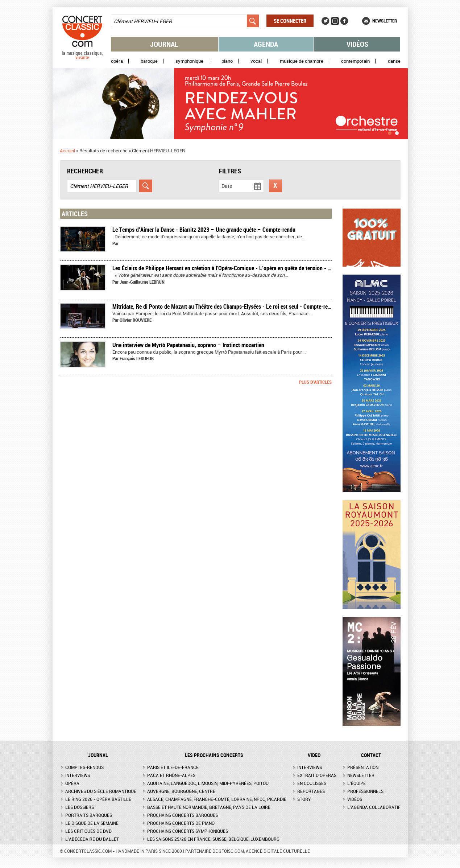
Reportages (311, 791)
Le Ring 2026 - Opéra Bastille (98, 799)
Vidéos (357, 44)
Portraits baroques (89, 815)
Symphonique (189, 61)
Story (304, 799)
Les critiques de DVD (88, 831)
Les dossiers (80, 807)
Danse (394, 61)
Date (227, 186)
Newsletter (385, 21)
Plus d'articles (315, 382)
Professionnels (365, 791)
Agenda (266, 44)
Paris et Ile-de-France (173, 767)
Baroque (149, 61)
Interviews (78, 775)
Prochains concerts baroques (183, 815)
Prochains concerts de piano (181, 823)
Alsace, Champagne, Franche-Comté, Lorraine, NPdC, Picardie (217, 799)
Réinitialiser (275, 186)
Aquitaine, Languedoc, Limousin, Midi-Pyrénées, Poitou (208, 783)
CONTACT (371, 755)
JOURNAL (98, 755)
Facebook (344, 21)
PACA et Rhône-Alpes (171, 775)
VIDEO (314, 755)
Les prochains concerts (214, 755)
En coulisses (312, 783)
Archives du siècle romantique (101, 791)
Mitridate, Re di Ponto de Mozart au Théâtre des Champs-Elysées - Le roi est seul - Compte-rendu (224, 307)
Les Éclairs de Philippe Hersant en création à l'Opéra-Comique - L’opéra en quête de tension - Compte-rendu (237, 268)
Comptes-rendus (84, 767)
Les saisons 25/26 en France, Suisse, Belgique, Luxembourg (213, 839)
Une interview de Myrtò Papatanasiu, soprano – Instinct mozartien (188, 345)
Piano (227, 61)
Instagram (335, 21)
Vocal (256, 61)
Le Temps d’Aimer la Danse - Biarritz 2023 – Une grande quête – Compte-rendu (204, 230)
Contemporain (355, 61)
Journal (164, 44)
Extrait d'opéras (317, 775)
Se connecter (290, 21)
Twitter (326, 21)
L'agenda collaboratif (374, 807)
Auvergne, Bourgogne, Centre (181, 791)
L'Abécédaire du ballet (92, 839)
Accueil (67, 151)
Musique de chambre (302, 61)
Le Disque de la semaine (92, 823)
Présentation (363, 767)
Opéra (117, 61)
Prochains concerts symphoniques (188, 831)
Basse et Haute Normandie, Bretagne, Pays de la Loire (209, 807)
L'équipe (357, 783)
